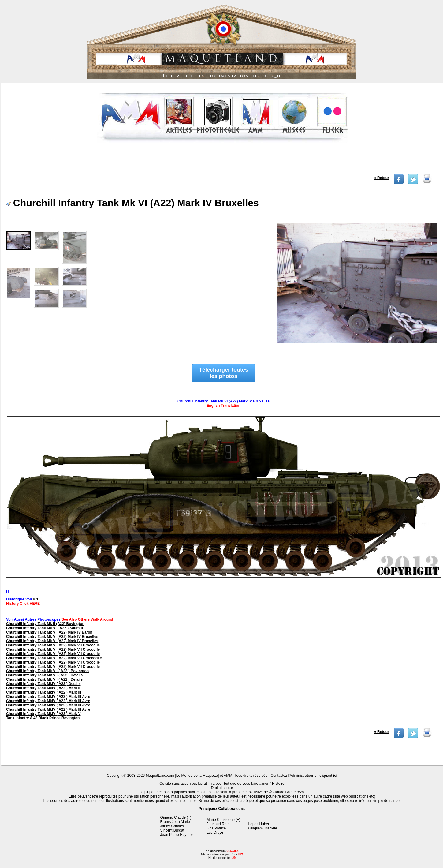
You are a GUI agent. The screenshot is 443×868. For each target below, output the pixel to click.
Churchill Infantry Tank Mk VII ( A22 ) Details (44, 675)
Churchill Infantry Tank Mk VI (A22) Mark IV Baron (49, 632)
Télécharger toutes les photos (223, 373)
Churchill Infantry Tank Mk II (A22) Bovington (45, 624)
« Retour (382, 178)
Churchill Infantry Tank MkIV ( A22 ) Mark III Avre (48, 697)
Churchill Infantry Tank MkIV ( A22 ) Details (43, 684)
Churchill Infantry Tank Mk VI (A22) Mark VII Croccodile (54, 658)
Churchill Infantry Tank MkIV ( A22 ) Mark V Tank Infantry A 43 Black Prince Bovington (43, 716)
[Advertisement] (222, 160)
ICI (35, 599)
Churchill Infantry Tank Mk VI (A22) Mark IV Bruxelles (52, 637)
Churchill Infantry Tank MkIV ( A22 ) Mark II (43, 688)
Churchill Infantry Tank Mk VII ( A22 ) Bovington (47, 671)
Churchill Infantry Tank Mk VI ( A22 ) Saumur (45, 628)
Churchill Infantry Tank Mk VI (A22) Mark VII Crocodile (53, 645)
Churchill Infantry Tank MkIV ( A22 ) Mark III (44, 692)
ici (335, 776)
